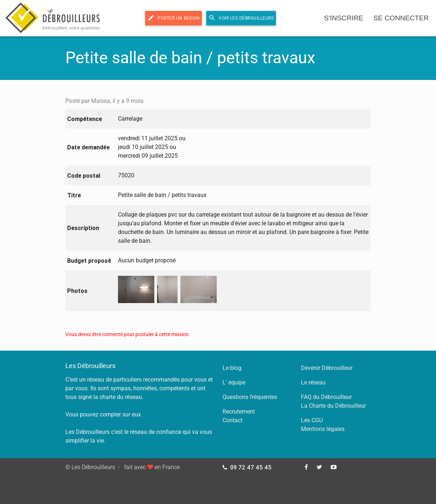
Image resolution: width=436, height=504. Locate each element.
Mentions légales (323, 429)
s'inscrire (343, 18)
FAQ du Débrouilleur (326, 397)
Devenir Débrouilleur (327, 368)
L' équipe (234, 382)
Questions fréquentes (250, 397)
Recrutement (239, 412)
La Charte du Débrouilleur (333, 406)
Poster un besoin (174, 18)
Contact (233, 420)
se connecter (401, 18)
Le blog (232, 368)
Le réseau (313, 382)
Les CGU (312, 420)
